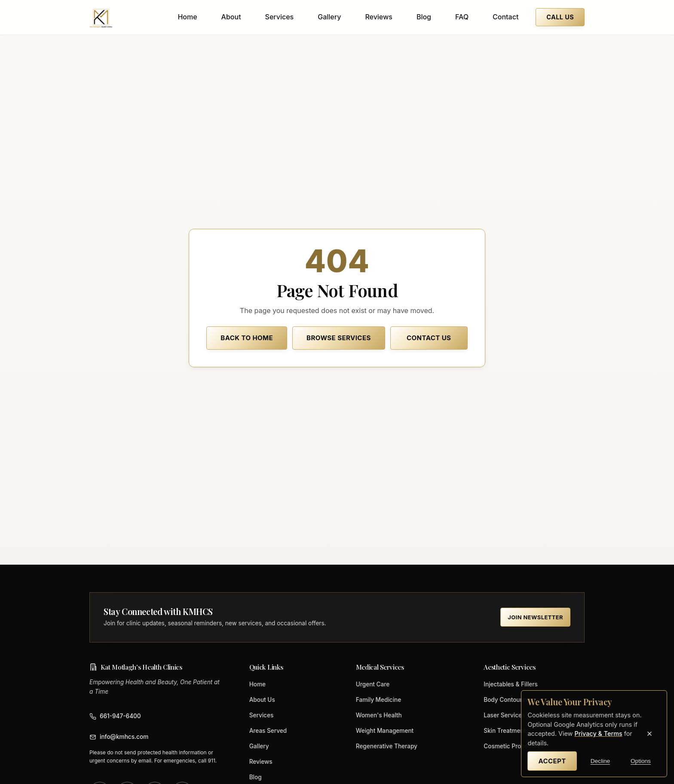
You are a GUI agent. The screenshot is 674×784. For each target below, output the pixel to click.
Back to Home (247, 338)
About (231, 17)
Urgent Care (373, 684)
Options (641, 761)
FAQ (462, 17)
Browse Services (339, 338)
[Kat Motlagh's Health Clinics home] (101, 17)
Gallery (329, 17)
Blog (424, 17)
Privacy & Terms (598, 733)
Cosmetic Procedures (514, 746)
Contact (505, 17)
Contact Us (429, 338)
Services (280, 17)
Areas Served (268, 731)
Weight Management (385, 731)
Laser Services (504, 715)
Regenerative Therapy (387, 746)
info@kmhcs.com (119, 737)
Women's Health (379, 715)
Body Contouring (507, 700)
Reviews (378, 17)
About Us (262, 700)
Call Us (560, 17)
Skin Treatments (506, 731)
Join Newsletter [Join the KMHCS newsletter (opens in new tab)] (535, 617)
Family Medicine (379, 700)
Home (187, 17)
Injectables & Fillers (511, 684)
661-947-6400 (115, 716)
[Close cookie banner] (649, 734)
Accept (552, 761)
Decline (600, 761)
